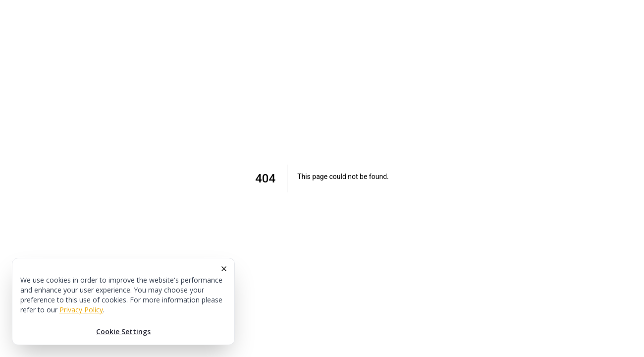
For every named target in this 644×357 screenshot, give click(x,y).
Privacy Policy (81, 310)
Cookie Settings (123, 331)
